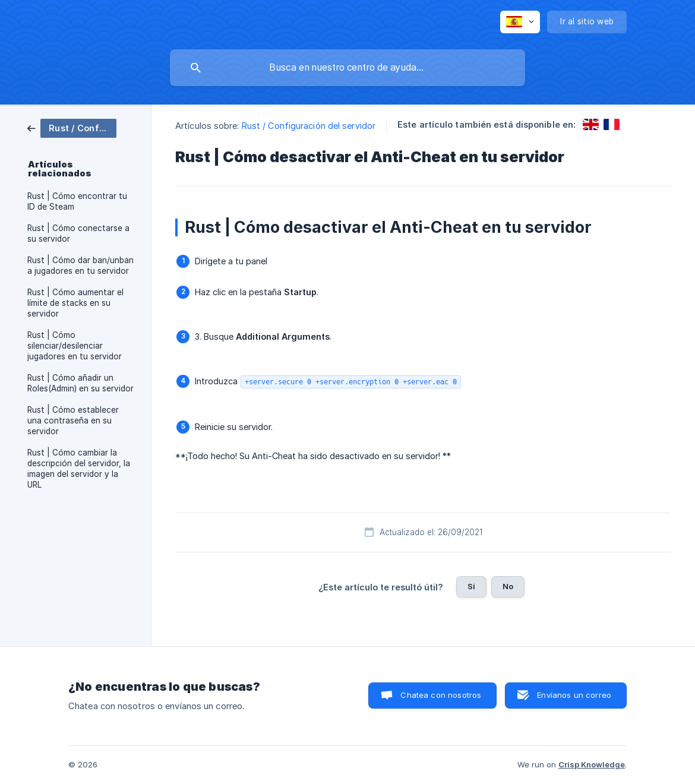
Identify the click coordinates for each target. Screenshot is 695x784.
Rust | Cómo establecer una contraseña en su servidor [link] (73, 421)
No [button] (508, 586)
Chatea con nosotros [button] (441, 695)
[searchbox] (347, 68)
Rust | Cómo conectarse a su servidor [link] (78, 233)
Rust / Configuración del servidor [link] (309, 126)
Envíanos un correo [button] (574, 695)
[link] (72, 127)
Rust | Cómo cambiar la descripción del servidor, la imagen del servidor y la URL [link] (79, 469)
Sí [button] (471, 586)
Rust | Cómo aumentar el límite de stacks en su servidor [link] (75, 303)
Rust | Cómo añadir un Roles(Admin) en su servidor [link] (80, 383)
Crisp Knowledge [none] (592, 764)
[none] (520, 22)
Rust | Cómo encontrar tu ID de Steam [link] (77, 201)
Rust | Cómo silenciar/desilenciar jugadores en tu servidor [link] (75, 346)
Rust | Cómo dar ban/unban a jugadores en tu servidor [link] (80, 265)
